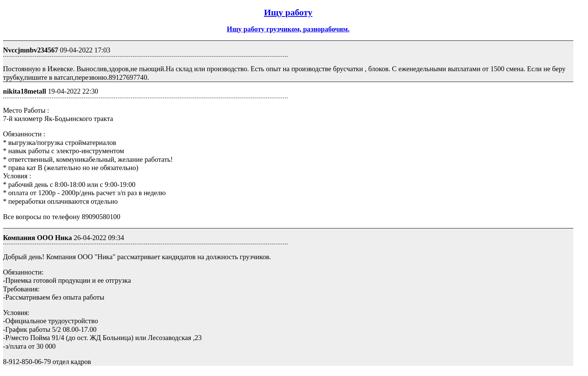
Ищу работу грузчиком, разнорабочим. (288, 29)
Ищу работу (288, 12)
